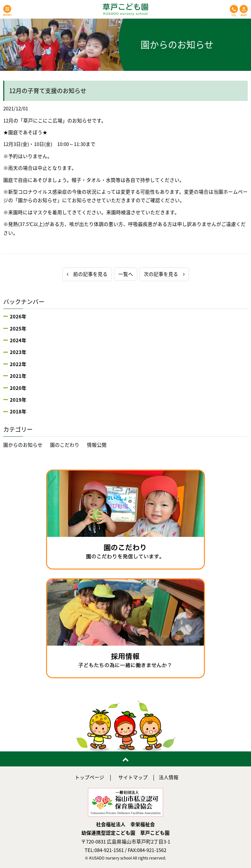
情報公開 (97, 445)
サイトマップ (133, 777)
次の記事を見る (164, 274)
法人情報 (169, 777)
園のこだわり (65, 445)
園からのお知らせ (23, 445)
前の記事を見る (87, 274)
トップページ (90, 777)
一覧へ (126, 274)
